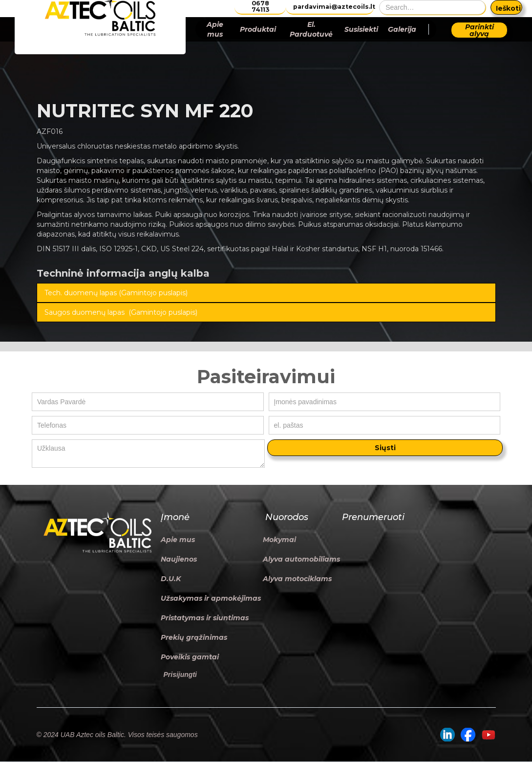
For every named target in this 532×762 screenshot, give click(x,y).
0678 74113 (260, 7)
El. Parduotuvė (311, 29)
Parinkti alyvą (479, 30)
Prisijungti (180, 675)
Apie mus (215, 29)
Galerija (402, 29)
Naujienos (179, 559)
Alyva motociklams (297, 579)
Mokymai (279, 540)
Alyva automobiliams (301, 559)
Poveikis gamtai (190, 657)
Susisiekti (361, 29)
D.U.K (171, 579)
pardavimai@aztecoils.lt (333, 7)
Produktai (258, 29)
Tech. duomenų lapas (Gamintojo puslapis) (116, 293)
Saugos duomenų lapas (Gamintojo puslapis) (121, 312)
